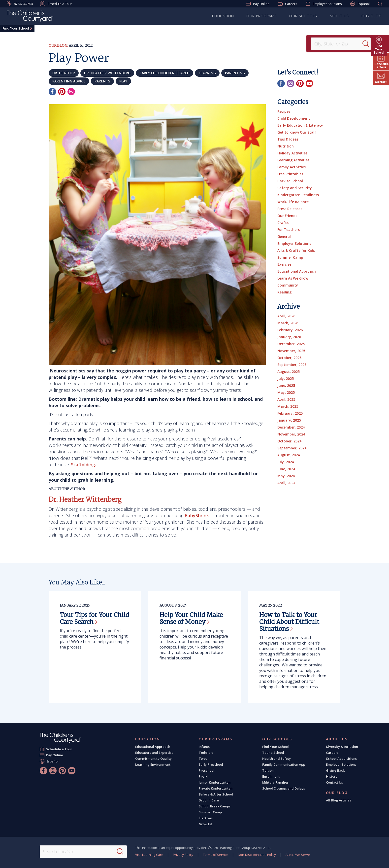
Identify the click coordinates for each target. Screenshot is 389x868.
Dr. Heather (64, 73)
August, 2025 (289, 372)
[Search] (368, 44)
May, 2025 (286, 392)
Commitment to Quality (153, 759)
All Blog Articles (339, 800)
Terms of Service (216, 855)
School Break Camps (215, 806)
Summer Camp (290, 257)
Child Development (294, 118)
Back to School (290, 181)
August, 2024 (289, 455)
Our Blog (372, 16)
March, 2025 (288, 406)
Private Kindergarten (216, 788)
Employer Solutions (324, 4)
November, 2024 (291, 434)
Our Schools (303, 16)
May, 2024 (286, 476)
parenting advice (69, 81)
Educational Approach (297, 271)
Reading (284, 292)
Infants (204, 747)
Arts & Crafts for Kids (296, 250)
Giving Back (335, 770)
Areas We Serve (298, 855)
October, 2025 (289, 358)
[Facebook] (52, 92)
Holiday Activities (292, 153)
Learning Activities (293, 160)
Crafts (283, 223)
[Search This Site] (83, 852)
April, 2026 (286, 316)
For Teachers (289, 230)
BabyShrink (197, 515)
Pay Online (258, 4)
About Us (339, 16)
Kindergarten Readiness (298, 195)
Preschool (207, 770)
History (332, 776)
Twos (203, 759)
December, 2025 (291, 344)
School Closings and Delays (284, 788)
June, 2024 (286, 469)
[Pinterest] (62, 92)
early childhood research (165, 73)
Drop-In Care (209, 800)
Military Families (275, 782)
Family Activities (292, 167)
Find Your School (16, 28)
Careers (288, 4)
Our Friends (287, 216)
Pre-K (203, 776)
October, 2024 (289, 441)
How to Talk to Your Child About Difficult (289, 622)
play (123, 81)
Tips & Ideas (288, 139)
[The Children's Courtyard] (30, 17)
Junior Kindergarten (215, 782)
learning (207, 73)
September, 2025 (292, 365)
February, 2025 (290, 413)
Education (223, 16)
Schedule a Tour (56, 4)
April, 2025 (286, 399)
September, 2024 (292, 448)
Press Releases (290, 209)
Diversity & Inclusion (342, 747)
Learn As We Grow (293, 278)
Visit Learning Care (149, 855)
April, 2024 (286, 483)
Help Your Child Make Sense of (191, 618)
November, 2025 (291, 351)
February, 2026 (290, 330)
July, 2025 (286, 379)
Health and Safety (276, 759)
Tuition (268, 770)
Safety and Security (295, 188)
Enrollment (271, 776)
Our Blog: (58, 45)
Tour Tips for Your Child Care (94, 618)
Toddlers (206, 753)
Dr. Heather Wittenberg (107, 73)
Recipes (284, 111)
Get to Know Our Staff (297, 132)
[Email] (71, 92)
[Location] (338, 44)
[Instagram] (291, 83)
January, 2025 (289, 420)
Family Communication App (284, 764)
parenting (235, 73)
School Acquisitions (341, 759)
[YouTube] (309, 83)
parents (102, 81)
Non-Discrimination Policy (257, 855)
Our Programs (262, 16)
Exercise (284, 264)
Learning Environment (153, 764)
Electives (206, 818)
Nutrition (286, 146)
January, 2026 (289, 337)
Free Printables (290, 174)
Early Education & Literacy (300, 125)
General (284, 236)
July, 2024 (286, 462)
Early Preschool (211, 764)
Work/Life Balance (293, 202)
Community (288, 285)
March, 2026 (288, 323)
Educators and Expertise (154, 753)
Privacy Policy (183, 855)
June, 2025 (286, 385)
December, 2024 (291, 427)
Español (360, 4)
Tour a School (273, 753)
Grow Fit (205, 824)
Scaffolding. (83, 465)
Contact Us (334, 782)
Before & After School (216, 794)
